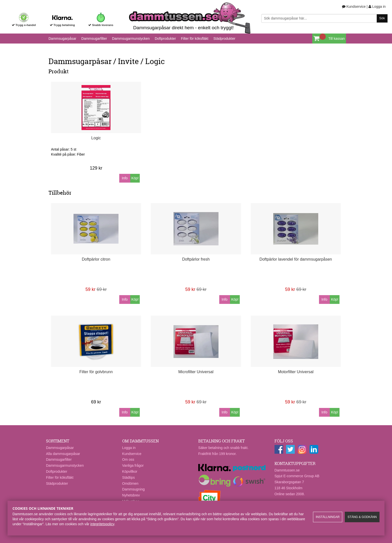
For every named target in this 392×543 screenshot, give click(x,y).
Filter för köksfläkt (195, 39)
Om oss (128, 459)
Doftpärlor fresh (196, 259)
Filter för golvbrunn (96, 372)
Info (125, 178)
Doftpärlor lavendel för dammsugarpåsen (296, 259)
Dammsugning (133, 489)
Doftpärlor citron (96, 259)
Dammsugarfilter (94, 39)
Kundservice (354, 7)
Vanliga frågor (133, 465)
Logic (96, 138)
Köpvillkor (130, 471)
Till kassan (336, 39)
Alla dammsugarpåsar (63, 454)
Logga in (377, 7)
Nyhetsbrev (131, 495)
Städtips (129, 477)
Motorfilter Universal (296, 372)
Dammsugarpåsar (62, 39)
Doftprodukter (165, 39)
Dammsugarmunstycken (131, 39)
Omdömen (130, 483)
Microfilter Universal (196, 372)
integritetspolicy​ (102, 524)
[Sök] (324, 18)
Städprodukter (224, 39)
